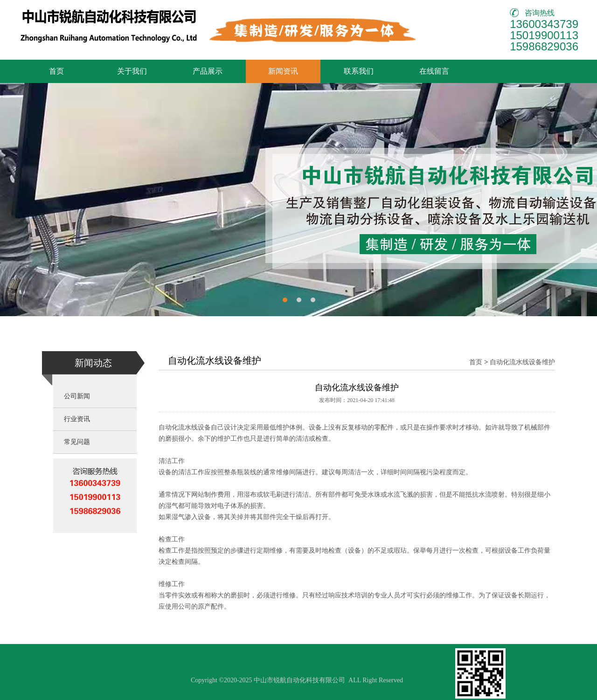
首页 (56, 71)
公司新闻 (77, 396)
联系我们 (359, 71)
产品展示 (208, 71)
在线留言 (434, 71)
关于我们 (132, 71)
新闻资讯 (283, 71)
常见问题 (77, 442)
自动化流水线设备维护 (522, 362)
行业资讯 (77, 419)
